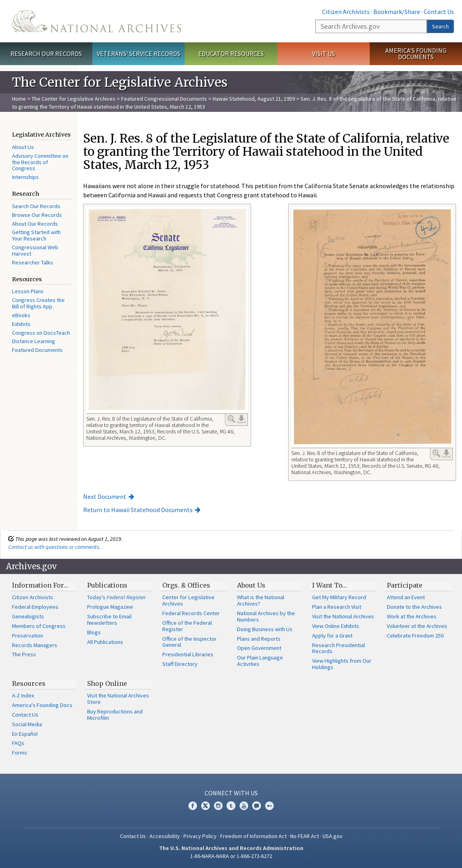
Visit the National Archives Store (118, 699)
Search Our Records (36, 206)
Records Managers (35, 645)
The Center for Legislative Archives (74, 99)
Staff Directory (180, 664)
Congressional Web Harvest (35, 250)
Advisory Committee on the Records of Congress (40, 162)
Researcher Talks (33, 262)
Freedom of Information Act (253, 836)
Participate (405, 585)
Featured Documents (37, 350)
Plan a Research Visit (337, 607)
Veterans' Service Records (138, 54)
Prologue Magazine (110, 607)
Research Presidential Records (339, 648)
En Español (25, 734)
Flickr (269, 806)
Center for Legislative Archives (188, 600)
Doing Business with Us (265, 629)
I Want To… (330, 585)
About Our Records (35, 224)
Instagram (218, 806)
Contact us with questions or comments (54, 547)
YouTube (244, 806)
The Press (24, 654)
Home (19, 99)
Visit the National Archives (343, 616)
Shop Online (107, 683)
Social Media (27, 724)
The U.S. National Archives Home (97, 21)
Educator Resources (231, 54)
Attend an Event (406, 597)
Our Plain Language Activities (260, 661)
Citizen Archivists (346, 12)
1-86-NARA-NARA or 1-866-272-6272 (231, 856)
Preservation (28, 636)
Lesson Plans (28, 291)
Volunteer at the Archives (417, 626)
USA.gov (333, 836)
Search (440, 26)
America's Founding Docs (42, 705)
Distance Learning (34, 341)
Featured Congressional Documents (164, 99)
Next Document (105, 497)
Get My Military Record (339, 597)
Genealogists (28, 616)
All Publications (105, 642)
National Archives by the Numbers (266, 616)
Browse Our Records (37, 215)
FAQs (18, 743)
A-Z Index (23, 695)
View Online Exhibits (336, 626)
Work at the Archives (412, 616)
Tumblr (231, 806)
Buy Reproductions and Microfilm (115, 715)
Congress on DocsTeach (41, 333)
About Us (23, 147)
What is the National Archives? (261, 600)
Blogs (94, 632)
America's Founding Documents (416, 54)
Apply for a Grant (332, 636)
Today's (116, 597)
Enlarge (231, 419)
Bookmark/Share (397, 12)
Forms (20, 753)
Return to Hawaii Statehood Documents (138, 510)
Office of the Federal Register (187, 626)
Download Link (241, 419)
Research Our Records (46, 54)
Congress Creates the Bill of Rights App (38, 303)
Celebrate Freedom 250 (415, 636)
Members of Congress (39, 626)
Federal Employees (35, 607)
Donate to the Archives (414, 607)
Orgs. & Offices (186, 585)
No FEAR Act (305, 836)
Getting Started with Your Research (36, 235)
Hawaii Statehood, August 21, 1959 (254, 99)
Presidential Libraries (188, 654)
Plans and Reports (259, 639)
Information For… (40, 585)
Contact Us (439, 12)
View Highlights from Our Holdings (342, 664)
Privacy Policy (200, 836)
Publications (107, 585)
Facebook (193, 806)
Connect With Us (231, 793)
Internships (25, 177)
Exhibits (21, 324)
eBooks (21, 315)
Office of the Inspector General (189, 642)
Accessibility (165, 836)
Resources (29, 683)
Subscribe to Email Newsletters (109, 620)
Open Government (259, 648)
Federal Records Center (191, 613)
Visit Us (324, 54)
